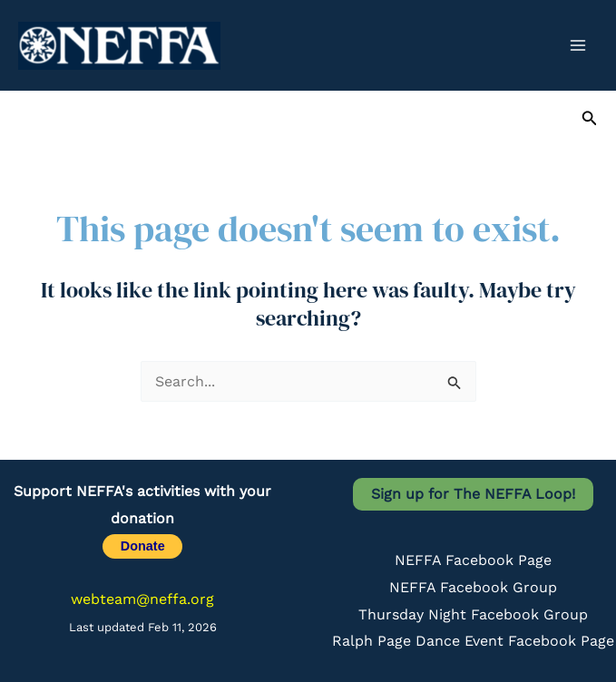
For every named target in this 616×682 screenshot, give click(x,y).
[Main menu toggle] (578, 45)
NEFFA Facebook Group (473, 587)
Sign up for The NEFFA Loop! (473, 494)
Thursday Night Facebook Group (473, 614)
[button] (590, 118)
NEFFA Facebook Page (473, 560)
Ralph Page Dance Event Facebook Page (473, 641)
